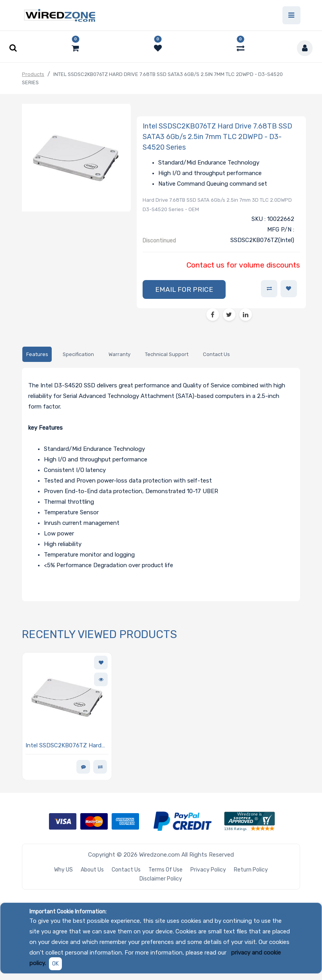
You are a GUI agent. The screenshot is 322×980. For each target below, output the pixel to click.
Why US (63, 870)
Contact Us (126, 870)
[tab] (37, 354)
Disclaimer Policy (161, 879)
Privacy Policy (208, 870)
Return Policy (251, 870)
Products (33, 74)
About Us (92, 870)
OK (55, 964)
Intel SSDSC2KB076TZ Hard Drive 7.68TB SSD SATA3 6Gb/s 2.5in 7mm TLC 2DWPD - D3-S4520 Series (66, 746)
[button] (184, 289)
